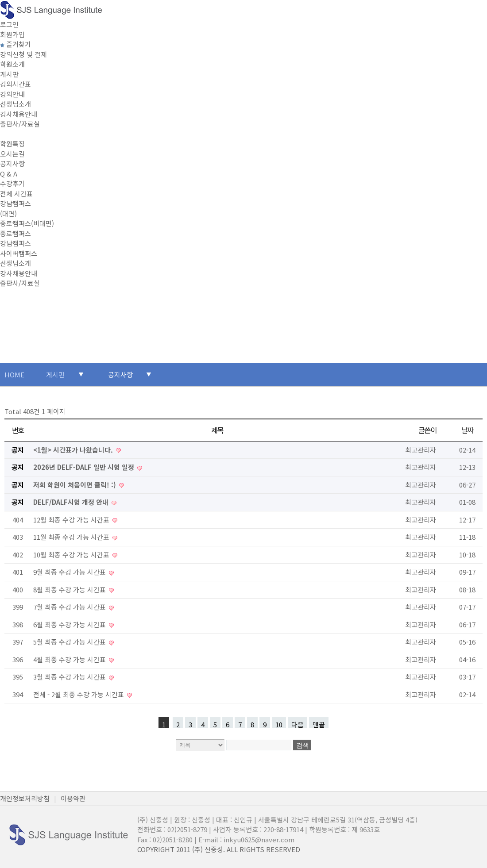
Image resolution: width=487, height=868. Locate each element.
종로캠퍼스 (15, 233)
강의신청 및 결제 (23, 54)
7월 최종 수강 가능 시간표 (70, 607)
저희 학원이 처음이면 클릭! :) (75, 485)
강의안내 (12, 94)
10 (279, 724)
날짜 (467, 430)
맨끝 (319, 724)
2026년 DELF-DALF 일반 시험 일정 (85, 467)
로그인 (9, 24)
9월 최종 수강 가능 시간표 (70, 572)
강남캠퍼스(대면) (15, 208)
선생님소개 (15, 104)
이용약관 (73, 798)
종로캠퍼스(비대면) (27, 223)
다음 (298, 724)
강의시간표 (15, 84)
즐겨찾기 (15, 44)
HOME (14, 374)
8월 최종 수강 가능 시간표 (70, 590)
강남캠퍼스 (15, 243)
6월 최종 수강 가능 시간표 (70, 624)
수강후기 (12, 183)
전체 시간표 (16, 194)
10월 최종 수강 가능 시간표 (72, 555)
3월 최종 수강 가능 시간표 (70, 677)
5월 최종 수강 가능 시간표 (70, 642)
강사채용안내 (19, 114)
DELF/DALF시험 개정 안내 (72, 502)
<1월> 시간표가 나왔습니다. (74, 450)
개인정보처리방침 (25, 798)
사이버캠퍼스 (19, 253)
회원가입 (12, 34)
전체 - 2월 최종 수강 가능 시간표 (79, 694)
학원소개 (12, 64)
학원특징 (12, 144)
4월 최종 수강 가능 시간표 (70, 659)
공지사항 (12, 163)
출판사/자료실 (20, 124)
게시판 (9, 74)
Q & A (9, 174)
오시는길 (12, 154)
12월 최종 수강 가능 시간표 (72, 520)
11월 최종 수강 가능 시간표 (72, 537)
